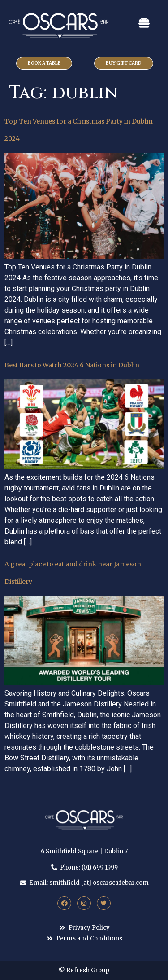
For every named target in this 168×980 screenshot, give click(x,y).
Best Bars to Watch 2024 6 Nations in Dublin (72, 365)
